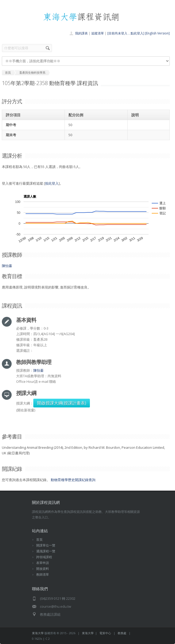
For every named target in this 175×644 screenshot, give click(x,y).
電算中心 (105, 633)
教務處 (122, 633)
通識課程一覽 (46, 551)
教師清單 (43, 574)
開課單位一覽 (46, 545)
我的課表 (81, 33)
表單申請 (43, 563)
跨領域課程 (44, 557)
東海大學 (38, 633)
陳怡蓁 (7, 266)
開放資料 (43, 569)
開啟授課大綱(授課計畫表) (62, 403)
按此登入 (52, 183)
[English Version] (157, 33)
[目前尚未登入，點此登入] (126, 33)
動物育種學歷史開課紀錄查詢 (73, 480)
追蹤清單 (98, 33)
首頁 (39, 539)
